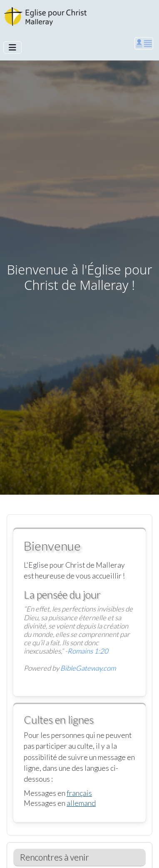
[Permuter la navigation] (12, 48)
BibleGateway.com (88, 668)
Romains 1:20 (88, 651)
